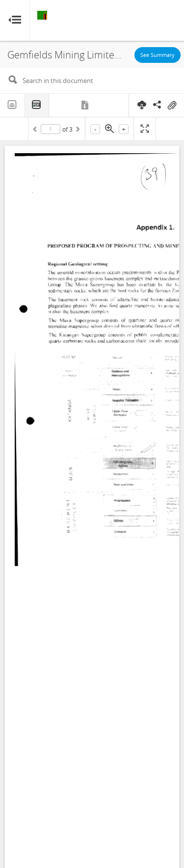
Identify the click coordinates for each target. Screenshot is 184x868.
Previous (36, 131)
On (172, 106)
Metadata (86, 105)
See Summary (158, 55)
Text (12, 105)
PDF (37, 105)
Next (77, 131)
